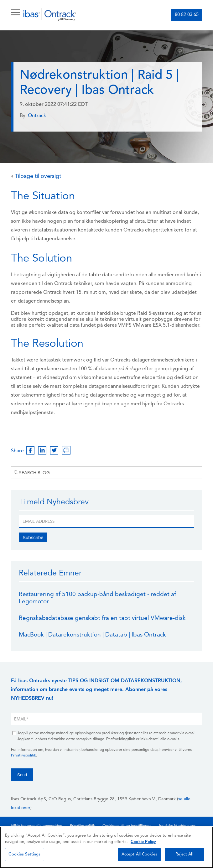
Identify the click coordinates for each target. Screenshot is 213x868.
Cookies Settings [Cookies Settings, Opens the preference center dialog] (24, 854)
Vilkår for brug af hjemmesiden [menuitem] (37, 826)
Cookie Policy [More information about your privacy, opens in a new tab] (143, 842)
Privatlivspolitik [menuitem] (82, 826)
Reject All (184, 854)
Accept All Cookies (139, 854)
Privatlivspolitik (23, 756)
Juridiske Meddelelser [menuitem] (177, 826)
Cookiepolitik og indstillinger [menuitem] (127, 826)
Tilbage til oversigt (36, 177)
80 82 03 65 (187, 15)
